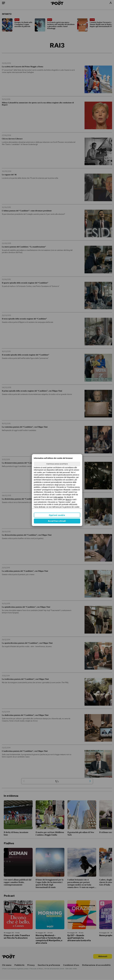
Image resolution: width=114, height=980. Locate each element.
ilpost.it (68, 500)
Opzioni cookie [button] (57, 515)
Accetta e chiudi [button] (57, 521)
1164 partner (58, 497)
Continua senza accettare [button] (57, 464)
